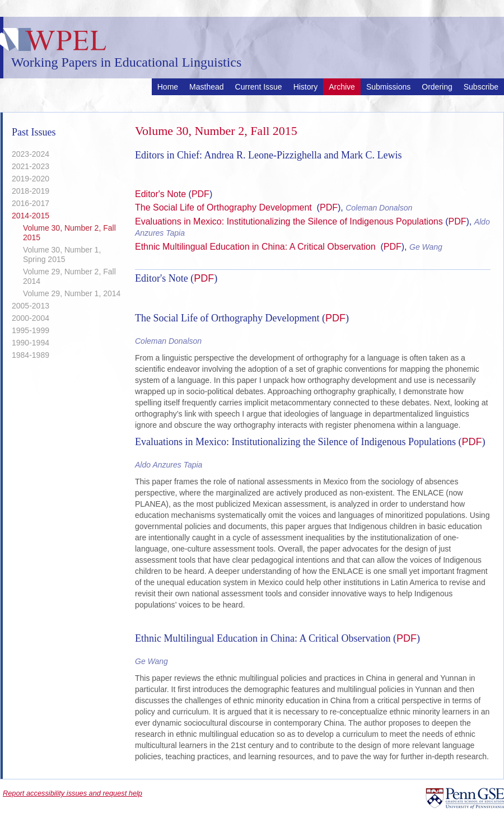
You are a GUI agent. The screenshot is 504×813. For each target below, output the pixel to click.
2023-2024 (31, 154)
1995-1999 (31, 330)
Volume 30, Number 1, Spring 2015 (62, 254)
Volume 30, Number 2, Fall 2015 (69, 233)
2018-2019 (31, 191)
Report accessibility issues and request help (73, 793)
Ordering (437, 87)
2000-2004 (31, 318)
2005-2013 (31, 306)
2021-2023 (31, 166)
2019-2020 (31, 179)
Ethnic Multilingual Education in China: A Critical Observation (256, 247)
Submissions (388, 87)
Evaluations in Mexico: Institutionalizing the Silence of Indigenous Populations (290, 221)
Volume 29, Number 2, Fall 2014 (69, 276)
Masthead (206, 87)
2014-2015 (31, 216)
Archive (342, 87)
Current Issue (259, 87)
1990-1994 (31, 343)
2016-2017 (31, 203)
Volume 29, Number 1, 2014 (72, 293)
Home (168, 87)
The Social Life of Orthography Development (225, 207)
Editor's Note (160, 194)
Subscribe (481, 87)
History (306, 87)
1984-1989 (31, 355)
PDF (200, 194)
